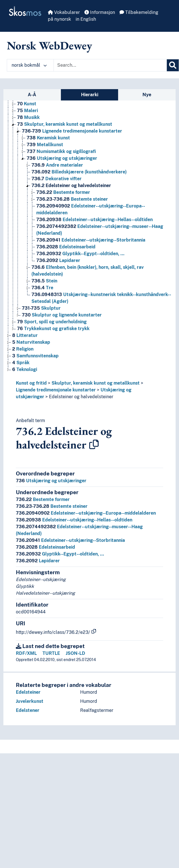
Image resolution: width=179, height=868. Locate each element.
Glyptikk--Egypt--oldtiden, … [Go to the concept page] (80, 254)
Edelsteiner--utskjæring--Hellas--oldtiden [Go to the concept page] (94, 220)
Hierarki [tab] (90, 95)
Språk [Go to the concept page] (21, 363)
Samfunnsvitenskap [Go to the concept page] (35, 356)
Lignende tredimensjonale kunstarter (56, 390)
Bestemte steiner (52, 506)
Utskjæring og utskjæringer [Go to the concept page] (62, 158)
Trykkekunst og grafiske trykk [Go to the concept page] (53, 329)
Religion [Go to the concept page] (23, 349)
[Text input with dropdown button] (110, 65)
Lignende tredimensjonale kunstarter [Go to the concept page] (72, 131)
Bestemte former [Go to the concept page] (63, 192)
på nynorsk (59, 19)
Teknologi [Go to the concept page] (25, 369)
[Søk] (173, 65)
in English (86, 19)
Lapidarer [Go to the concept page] (58, 260)
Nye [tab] (147, 95)
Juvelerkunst (30, 701)
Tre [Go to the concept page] (42, 288)
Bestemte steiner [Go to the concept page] (72, 199)
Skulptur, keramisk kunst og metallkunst (96, 383)
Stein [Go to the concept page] (44, 281)
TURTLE (51, 653)
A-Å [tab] (32, 95)
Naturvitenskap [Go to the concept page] (31, 342)
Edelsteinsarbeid (45, 547)
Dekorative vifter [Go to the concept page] (57, 179)
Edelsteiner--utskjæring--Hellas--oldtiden (74, 520)
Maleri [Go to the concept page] (27, 111)
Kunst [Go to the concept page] (27, 104)
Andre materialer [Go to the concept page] (57, 165)
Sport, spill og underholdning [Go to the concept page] (52, 322)
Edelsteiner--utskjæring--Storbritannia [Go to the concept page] (91, 240)
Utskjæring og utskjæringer (51, 481)
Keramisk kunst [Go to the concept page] (48, 138)
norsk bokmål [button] (29, 65)
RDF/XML (26, 653)
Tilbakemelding (139, 12)
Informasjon (100, 12)
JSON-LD (75, 653)
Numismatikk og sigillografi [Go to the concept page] (61, 151)
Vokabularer (64, 12)
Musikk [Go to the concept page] (28, 117)
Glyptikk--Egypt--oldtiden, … (60, 554)
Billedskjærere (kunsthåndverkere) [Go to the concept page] (79, 172)
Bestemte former (43, 499)
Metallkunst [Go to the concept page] (45, 145)
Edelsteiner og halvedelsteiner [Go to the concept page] (71, 185)
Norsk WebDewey (49, 45)
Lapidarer (38, 561)
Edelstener (28, 710)
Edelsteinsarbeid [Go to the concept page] (66, 247)
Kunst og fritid (31, 383)
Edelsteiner (28, 692)
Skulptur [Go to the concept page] (41, 308)
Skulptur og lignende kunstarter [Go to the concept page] (62, 315)
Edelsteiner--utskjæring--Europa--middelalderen (86, 513)
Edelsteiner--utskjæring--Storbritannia (70, 540)
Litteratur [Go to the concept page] (25, 335)
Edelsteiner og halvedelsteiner (81, 397)
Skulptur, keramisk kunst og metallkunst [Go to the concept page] (65, 124)
